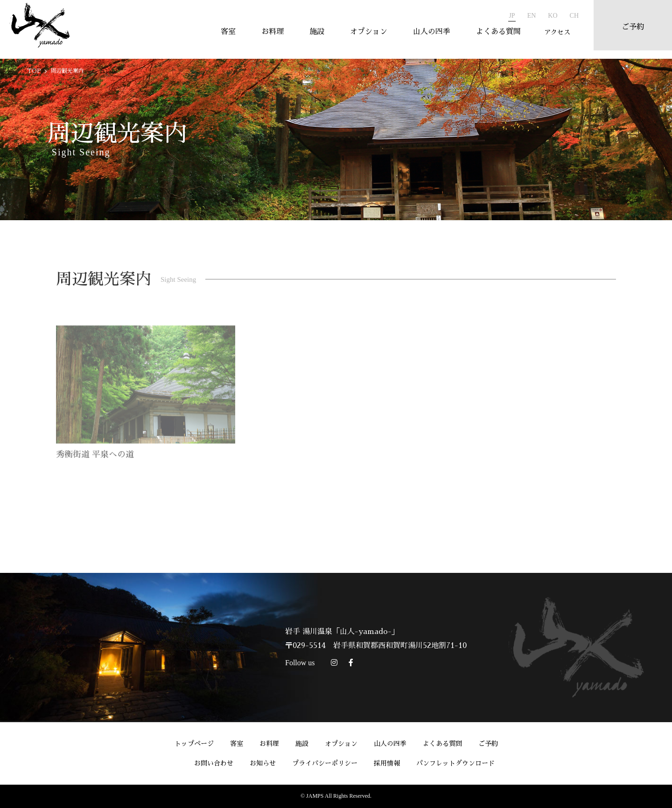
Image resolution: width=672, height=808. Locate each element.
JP (508, 16)
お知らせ (263, 763)
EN (528, 16)
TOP (34, 71)
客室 (224, 36)
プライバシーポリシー (325, 763)
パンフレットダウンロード (455, 763)
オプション (365, 36)
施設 (313, 36)
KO (549, 16)
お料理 (269, 36)
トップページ (194, 744)
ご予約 (488, 744)
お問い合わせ (214, 763)
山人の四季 (428, 36)
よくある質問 (495, 36)
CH (570, 16)
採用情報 (387, 763)
